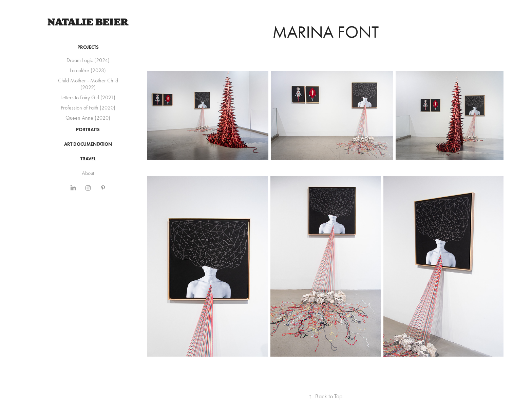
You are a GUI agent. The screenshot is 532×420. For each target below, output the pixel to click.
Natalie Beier (88, 22)
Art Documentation (88, 144)
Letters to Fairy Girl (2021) (88, 97)
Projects (88, 47)
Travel (88, 159)
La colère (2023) (88, 70)
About (88, 173)
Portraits (88, 130)
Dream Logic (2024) (88, 60)
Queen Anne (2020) (88, 118)
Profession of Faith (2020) (88, 108)
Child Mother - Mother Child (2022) (88, 84)
